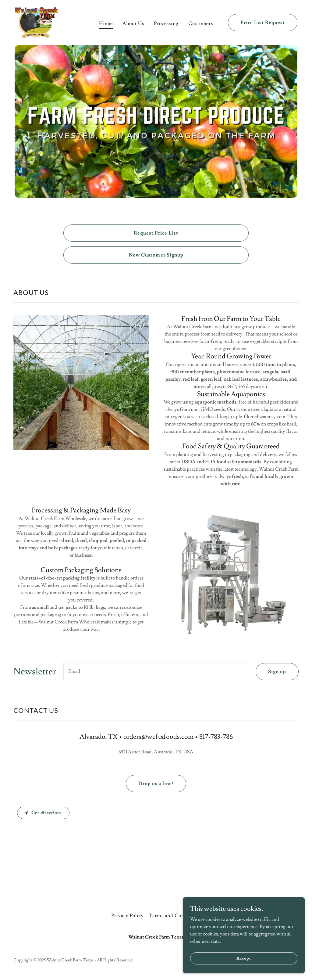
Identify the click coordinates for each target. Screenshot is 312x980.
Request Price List (156, 233)
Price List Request (263, 23)
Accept (244, 958)
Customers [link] (201, 23)
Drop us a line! (156, 784)
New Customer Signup (156, 255)
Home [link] (106, 23)
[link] (36, 21)
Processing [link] (166, 23)
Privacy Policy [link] (128, 916)
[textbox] (156, 672)
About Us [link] (133, 23)
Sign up (277, 672)
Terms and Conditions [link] (175, 916)
